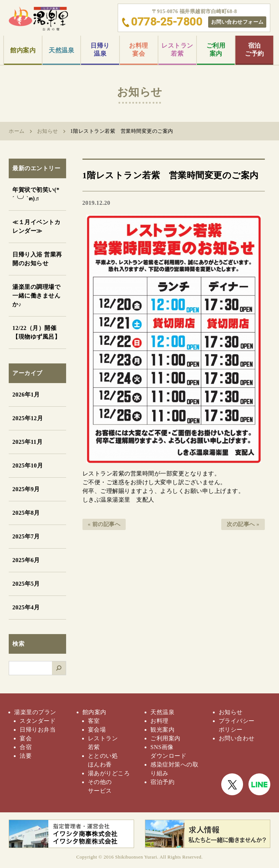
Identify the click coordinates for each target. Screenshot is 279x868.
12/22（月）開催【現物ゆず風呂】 (36, 332)
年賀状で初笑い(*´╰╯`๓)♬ (36, 194)
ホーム (17, 131)
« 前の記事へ (104, 524)
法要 (26, 756)
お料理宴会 (139, 50)
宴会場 (97, 730)
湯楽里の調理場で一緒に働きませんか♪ (36, 296)
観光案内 (162, 730)
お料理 (159, 721)
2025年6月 (26, 560)
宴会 (26, 738)
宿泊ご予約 (254, 50)
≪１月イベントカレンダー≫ (36, 226)
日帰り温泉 (100, 50)
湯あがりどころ (109, 773)
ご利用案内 (216, 50)
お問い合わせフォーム (237, 22)
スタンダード (38, 721)
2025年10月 (28, 465)
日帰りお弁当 (38, 730)
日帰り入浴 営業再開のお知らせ (37, 259)
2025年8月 (26, 513)
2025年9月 (26, 489)
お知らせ (48, 131)
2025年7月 (26, 536)
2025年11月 (27, 442)
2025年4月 (26, 607)
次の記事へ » (243, 524)
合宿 (26, 747)
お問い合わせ (237, 738)
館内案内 (23, 50)
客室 (94, 721)
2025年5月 (26, 584)
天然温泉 (61, 50)
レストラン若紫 (177, 50)
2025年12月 (28, 418)
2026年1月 (26, 395)
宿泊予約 (162, 782)
